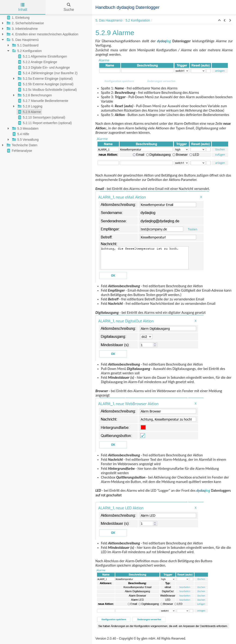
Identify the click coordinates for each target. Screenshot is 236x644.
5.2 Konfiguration (27, 51)
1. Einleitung (18, 18)
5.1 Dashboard (25, 45)
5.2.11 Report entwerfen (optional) (44, 123)
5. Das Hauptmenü (22, 40)
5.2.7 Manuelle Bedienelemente (43, 101)
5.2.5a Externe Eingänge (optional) (45, 79)
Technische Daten (22, 145)
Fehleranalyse (19, 151)
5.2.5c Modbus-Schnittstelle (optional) (47, 90)
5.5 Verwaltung (25, 140)
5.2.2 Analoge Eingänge (37, 62)
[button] (219, 21)
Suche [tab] (69, 7)
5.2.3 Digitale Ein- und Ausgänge (43, 67)
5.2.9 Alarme (29, 112)
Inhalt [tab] (23, 7)
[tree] (46, 84)
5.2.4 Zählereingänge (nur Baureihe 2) (47, 73)
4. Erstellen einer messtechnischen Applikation (42, 34)
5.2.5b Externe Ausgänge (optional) (45, 84)
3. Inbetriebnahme (22, 29)
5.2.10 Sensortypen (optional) (41, 117)
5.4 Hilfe (20, 134)
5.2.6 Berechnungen (34, 95)
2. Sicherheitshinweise (25, 23)
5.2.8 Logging (30, 106)
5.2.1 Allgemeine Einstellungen (42, 56)
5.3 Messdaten (25, 128)
